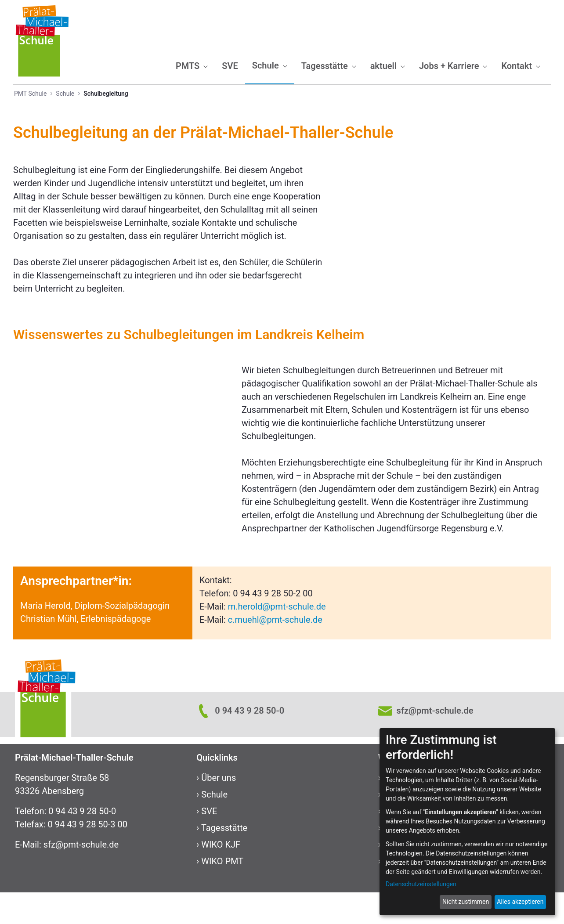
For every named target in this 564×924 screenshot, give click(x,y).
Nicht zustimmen (466, 902)
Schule (214, 826)
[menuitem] (192, 66)
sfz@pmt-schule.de (81, 876)
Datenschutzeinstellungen (421, 884)
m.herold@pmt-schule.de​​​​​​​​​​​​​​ (277, 638)
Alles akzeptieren (520, 902)
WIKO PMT (222, 893)
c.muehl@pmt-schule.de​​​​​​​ (275, 651)
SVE (209, 843)
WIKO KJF (221, 876)
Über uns (219, 809)
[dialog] (467, 822)
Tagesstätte (224, 859)
